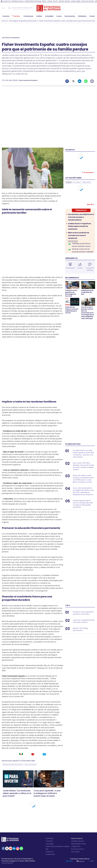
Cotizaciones (70, 268)
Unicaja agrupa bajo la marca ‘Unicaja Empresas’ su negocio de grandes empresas (83, 504)
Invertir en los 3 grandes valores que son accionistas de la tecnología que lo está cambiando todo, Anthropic (88, 313)
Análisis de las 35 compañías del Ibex (87, 292)
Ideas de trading (73, 241)
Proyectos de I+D (78, 849)
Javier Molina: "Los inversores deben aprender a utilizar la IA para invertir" (17, 793)
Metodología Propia (78, 844)
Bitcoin (44, 1)
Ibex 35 (55, 1)
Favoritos (70, 150)
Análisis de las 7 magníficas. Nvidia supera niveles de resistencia (80, 226)
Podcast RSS (50, 854)
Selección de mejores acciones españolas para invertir (72, 310)
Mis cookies (75, 852)
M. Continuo (77, 182)
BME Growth (87, 182)
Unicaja (50, 1)
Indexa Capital (76, 1)
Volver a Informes (30, 765)
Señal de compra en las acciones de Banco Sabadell (82, 250)
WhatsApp (21, 848)
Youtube (10, 848)
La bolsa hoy (7, 1)
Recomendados (72, 278)
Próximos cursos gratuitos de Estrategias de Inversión (71, 293)
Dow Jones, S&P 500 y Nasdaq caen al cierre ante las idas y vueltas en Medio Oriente (83, 466)
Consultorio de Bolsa (90, 269)
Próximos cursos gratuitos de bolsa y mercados (83, 613)
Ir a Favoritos (87, 172)
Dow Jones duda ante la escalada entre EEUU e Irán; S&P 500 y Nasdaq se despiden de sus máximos (83, 491)
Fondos (80, 268)
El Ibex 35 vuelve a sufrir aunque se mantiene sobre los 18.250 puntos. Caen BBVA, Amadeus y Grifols (83, 479)
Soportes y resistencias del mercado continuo (84, 621)
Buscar (10, 8)
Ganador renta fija (64, 1)
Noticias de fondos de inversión (13, 765)
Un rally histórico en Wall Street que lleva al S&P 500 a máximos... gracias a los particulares (83, 454)
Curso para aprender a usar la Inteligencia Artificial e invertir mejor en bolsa (47, 793)
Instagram (18, 848)
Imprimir (92, 81)
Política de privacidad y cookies (57, 846)
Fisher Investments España (28, 80)
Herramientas (71, 258)
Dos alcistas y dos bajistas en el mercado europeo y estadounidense (81, 217)
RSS (47, 849)
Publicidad (49, 838)
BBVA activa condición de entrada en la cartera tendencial (79, 235)
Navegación (3, 8)
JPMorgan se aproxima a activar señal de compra (81, 245)
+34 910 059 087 (7, 863)
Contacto (49, 841)
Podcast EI (50, 852)
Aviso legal (50, 844)
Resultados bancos (18, 1)
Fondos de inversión (88, 1)
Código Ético (76, 846)
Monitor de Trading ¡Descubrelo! (80, 629)
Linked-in (80, 81)
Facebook (67, 81)
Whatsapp (86, 81)
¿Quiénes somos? (78, 841)
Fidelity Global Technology (33, 1)
